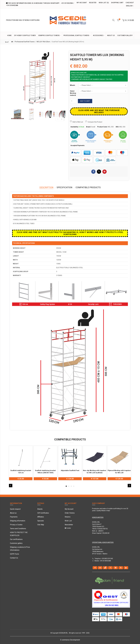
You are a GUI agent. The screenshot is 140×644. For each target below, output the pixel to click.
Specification (64, 187)
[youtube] (126, 568)
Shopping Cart (117, 3)
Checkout (130, 3)
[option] (17, 114)
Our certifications (16, 539)
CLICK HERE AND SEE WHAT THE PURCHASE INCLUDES (99, 111)
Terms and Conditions (18, 529)
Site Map (41, 525)
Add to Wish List (78, 122)
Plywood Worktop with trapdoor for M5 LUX (119, 472)
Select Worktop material (73, 93)
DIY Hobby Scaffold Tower (25, 35)
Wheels (73, 85)
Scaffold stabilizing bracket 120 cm (21, 472)
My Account (82, 3)
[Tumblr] (121, 568)
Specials (41, 521)
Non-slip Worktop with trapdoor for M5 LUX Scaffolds (95, 472)
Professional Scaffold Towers (25, 42)
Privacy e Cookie (16, 525)
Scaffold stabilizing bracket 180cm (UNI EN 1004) (45, 472)
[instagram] (100, 568)
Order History (70, 513)
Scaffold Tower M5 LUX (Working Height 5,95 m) (68, 42)
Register (93, 3)
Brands (40, 509)
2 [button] (69, 486)
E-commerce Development (70, 640)
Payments (14, 517)
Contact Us (14, 558)
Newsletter (69, 525)
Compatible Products (88, 187)
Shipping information (18, 521)
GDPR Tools (14, 554)
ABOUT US (111, 35)
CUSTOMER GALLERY (125, 35)
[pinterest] (116, 568)
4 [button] (74, 486)
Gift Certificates (43, 513)
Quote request (15, 509)
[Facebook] (95, 568)
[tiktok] (105, 568)
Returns (68, 517)
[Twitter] (110, 568)
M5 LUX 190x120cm (43, 42)
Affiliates (41, 517)
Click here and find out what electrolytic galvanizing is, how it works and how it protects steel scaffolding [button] (70, 233)
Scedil (93, 127)
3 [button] (71, 486)
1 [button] (66, 486)
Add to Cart (85, 101)
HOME (9, 35)
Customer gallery (16, 543)
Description (46, 187)
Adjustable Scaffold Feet (70, 470)
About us (13, 513)
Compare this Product (95, 122)
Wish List (68, 521)
